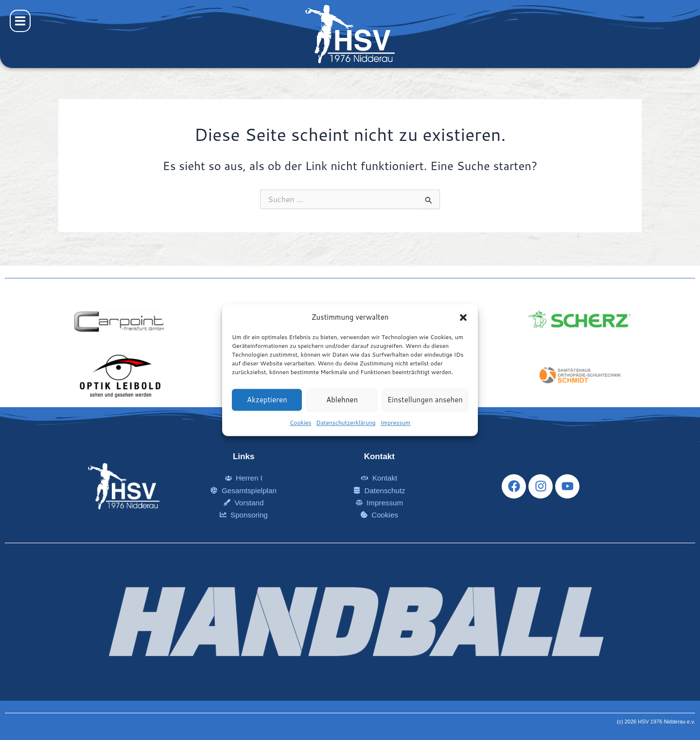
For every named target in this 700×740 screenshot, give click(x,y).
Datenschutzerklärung (346, 423)
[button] (463, 317)
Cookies (300, 423)
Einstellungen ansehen (425, 400)
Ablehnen (342, 400)
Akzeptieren (267, 400)
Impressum (395, 423)
